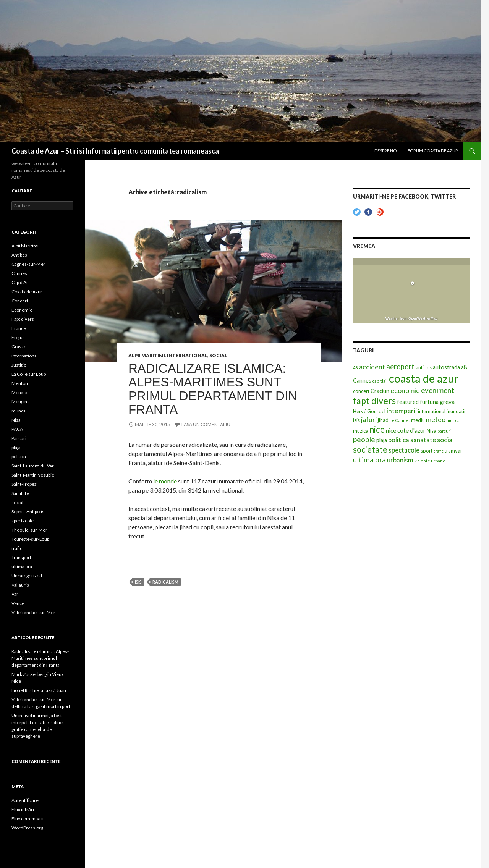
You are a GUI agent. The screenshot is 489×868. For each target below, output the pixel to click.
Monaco (20, 392)
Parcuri (19, 438)
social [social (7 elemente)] (445, 440)
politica (19, 457)
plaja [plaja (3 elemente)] (382, 440)
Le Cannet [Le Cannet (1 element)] (400, 420)
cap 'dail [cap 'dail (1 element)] (380, 381)
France (19, 328)
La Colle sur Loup (29, 374)
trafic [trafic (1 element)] (439, 451)
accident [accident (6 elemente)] (372, 367)
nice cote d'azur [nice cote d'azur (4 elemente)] (406, 430)
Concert (20, 301)
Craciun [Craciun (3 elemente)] (380, 391)
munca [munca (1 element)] (453, 420)
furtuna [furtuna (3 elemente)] (429, 402)
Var (15, 594)
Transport (21, 557)
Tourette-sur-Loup (30, 539)
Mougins (20, 402)
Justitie (19, 365)
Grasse (19, 347)
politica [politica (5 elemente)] (399, 440)
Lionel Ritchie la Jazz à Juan (39, 690)
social (218, 355)
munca (19, 411)
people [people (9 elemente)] (364, 439)
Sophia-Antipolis (28, 512)
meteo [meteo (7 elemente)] (436, 419)
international (187, 355)
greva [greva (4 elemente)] (447, 402)
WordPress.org (27, 828)
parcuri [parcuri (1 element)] (444, 431)
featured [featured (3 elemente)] (408, 402)
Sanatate (20, 493)
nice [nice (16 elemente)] (377, 429)
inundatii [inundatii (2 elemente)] (456, 411)
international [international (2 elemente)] (432, 411)
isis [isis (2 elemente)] (356, 420)
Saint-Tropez (24, 484)
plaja (16, 447)
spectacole (23, 521)
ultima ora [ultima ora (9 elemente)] (369, 460)
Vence (18, 603)
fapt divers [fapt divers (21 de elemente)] (374, 401)
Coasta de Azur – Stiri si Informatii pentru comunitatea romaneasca (115, 151)
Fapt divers (23, 319)
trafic (17, 548)
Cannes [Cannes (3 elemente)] (362, 381)
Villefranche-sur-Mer (33, 612)
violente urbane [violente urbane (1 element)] (430, 461)
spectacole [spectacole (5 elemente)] (404, 450)
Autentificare (25, 800)
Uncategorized (27, 576)
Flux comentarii (28, 819)
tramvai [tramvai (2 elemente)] (453, 451)
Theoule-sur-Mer (29, 530)
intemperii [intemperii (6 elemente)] (402, 411)
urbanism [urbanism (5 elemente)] (400, 460)
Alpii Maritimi (147, 355)
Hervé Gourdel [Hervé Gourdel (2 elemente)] (369, 411)
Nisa (16, 420)
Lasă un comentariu (206, 424)
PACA (17, 429)
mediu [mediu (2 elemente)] (418, 420)
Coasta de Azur (27, 292)
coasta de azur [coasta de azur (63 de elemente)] (424, 378)
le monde (165, 481)
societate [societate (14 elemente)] (370, 449)
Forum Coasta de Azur (433, 151)
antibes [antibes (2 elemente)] (424, 367)
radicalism (165, 582)
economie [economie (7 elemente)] (405, 390)
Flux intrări (23, 809)
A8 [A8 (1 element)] (355, 368)
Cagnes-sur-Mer (28, 264)
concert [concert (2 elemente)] (361, 391)
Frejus (18, 337)
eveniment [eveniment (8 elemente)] (438, 390)
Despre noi (386, 151)
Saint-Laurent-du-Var (33, 466)
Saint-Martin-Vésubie (33, 475)
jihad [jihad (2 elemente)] (383, 420)
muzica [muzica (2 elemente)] (361, 431)
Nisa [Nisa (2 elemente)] (432, 431)
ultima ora (22, 567)
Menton (20, 383)
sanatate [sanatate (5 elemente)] (423, 440)
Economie (22, 310)
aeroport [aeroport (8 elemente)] (400, 367)
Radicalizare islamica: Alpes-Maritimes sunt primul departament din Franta (213, 389)
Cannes (19, 273)
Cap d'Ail (20, 282)
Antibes (19, 255)
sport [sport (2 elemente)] (427, 451)
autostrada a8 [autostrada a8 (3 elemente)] (450, 367)
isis (138, 582)
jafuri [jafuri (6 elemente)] (369, 419)
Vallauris (20, 585)
